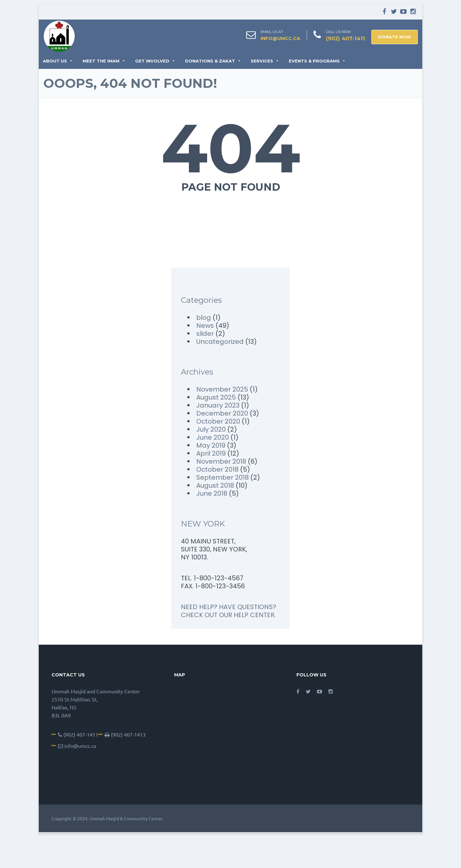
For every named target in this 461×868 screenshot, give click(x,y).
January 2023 (218, 405)
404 (231, 148)
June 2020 (213, 437)
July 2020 (211, 429)
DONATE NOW (395, 37)
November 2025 (222, 389)
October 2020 (218, 421)
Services (265, 61)
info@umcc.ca (280, 38)
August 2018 (215, 485)
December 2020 (222, 413)
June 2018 (212, 493)
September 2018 (222, 477)
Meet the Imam (104, 61)
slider (205, 334)
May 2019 (211, 445)
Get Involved (155, 61)
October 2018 (217, 469)
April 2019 (211, 453)
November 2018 (221, 461)
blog (204, 318)
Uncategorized (220, 342)
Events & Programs (317, 61)
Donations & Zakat (213, 61)
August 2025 (216, 397)
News (205, 326)
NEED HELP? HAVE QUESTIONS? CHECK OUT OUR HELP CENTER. (229, 611)
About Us (58, 61)
